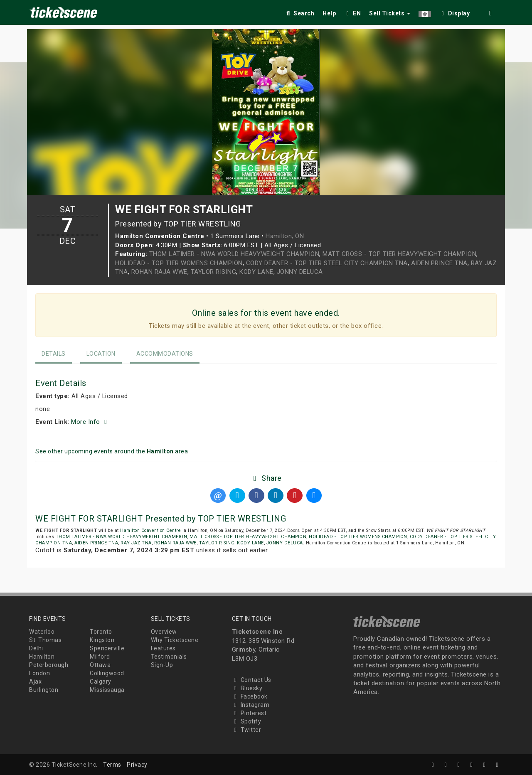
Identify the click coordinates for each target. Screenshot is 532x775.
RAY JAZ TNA (136, 543)
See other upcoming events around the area (112, 451)
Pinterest (249, 713)
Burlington (44, 690)
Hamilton (42, 657)
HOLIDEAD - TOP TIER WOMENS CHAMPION (179, 263)
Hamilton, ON (285, 236)
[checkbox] (455, 12)
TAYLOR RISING (214, 272)
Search (299, 13)
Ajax (35, 682)
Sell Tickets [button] (390, 13)
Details (54, 354)
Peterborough (49, 665)
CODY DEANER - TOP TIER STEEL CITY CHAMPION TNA (327, 263)
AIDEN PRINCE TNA (439, 263)
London (39, 673)
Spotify (247, 721)
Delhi (36, 648)
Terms (112, 765)
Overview (164, 632)
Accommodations (165, 354)
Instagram (251, 705)
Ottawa (100, 665)
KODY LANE (256, 272)
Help (329, 13)
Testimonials (169, 657)
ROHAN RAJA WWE (159, 272)
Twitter (247, 730)
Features (163, 648)
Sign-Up (162, 665)
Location (101, 354)
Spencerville (107, 648)
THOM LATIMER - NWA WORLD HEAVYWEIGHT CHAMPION (234, 254)
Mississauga (107, 690)
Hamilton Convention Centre (150, 530)
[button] (425, 12)
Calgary (101, 682)
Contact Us (252, 680)
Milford (100, 657)
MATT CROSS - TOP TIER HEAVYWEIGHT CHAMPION (399, 254)
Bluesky (247, 688)
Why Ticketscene (175, 640)
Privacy (137, 765)
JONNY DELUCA (300, 272)
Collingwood (107, 673)
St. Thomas (45, 640)
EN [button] (352, 13)
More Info (90, 422)
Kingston (102, 640)
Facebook (250, 696)
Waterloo (42, 632)
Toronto (101, 632)
